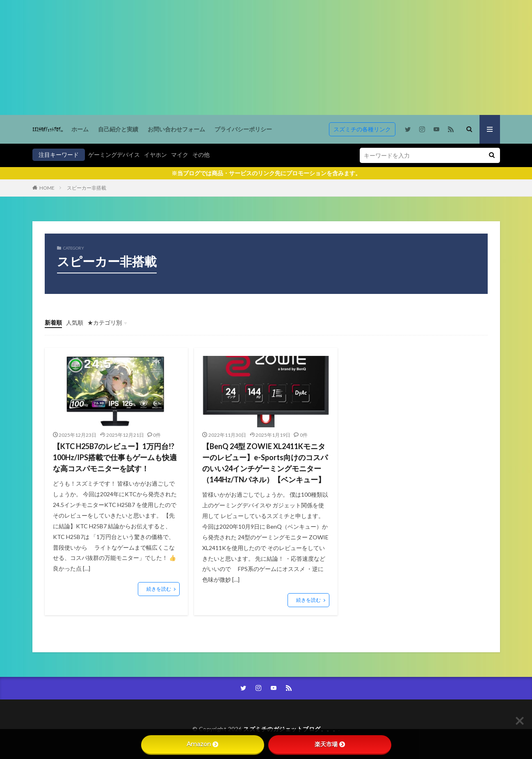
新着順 (53, 322)
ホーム (80, 129)
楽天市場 (330, 744)
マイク (180, 155)
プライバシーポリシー (243, 129)
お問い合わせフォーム (176, 129)
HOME (47, 188)
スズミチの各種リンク (362, 129)
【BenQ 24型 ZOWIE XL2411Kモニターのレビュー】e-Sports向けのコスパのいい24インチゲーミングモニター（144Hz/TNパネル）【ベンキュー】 (265, 463)
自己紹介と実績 (118, 129)
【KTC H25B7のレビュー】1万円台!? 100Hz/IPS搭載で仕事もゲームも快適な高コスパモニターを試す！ (115, 457)
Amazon (202, 744)
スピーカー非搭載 (87, 188)
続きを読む (159, 589)
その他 (201, 155)
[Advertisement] (246, 57)
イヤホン (155, 155)
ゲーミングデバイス (114, 155)
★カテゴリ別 (105, 322)
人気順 (75, 322)
